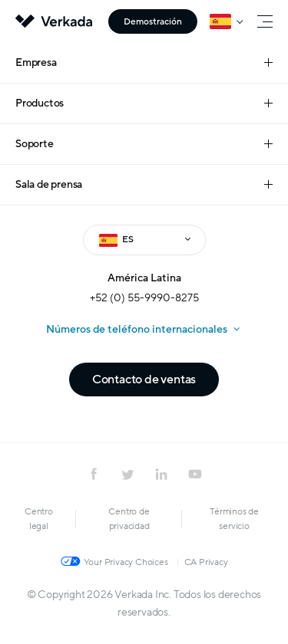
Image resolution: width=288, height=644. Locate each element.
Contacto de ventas (144, 379)
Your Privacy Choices (126, 562)
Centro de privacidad (129, 519)
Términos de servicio (234, 519)
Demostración (153, 21)
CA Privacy (206, 562)
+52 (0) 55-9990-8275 (144, 298)
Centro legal (39, 519)
